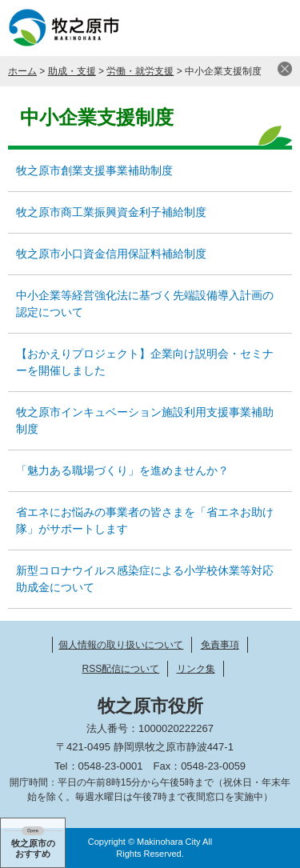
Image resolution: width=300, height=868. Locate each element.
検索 (232, 28)
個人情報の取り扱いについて (121, 645)
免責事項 (220, 645)
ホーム (22, 71)
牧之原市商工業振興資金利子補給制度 (111, 212)
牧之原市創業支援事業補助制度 (94, 170)
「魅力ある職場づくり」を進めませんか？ (122, 470)
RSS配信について (120, 669)
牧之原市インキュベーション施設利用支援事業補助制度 (145, 420)
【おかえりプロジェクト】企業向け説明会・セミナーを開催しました (145, 362)
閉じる (285, 69)
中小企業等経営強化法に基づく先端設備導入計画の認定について (145, 304)
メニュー (272, 28)
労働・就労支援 (140, 71)
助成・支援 (72, 71)
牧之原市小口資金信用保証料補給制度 (111, 254)
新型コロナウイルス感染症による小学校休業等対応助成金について (145, 579)
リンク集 (196, 669)
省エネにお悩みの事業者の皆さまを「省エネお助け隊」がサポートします (145, 520)
